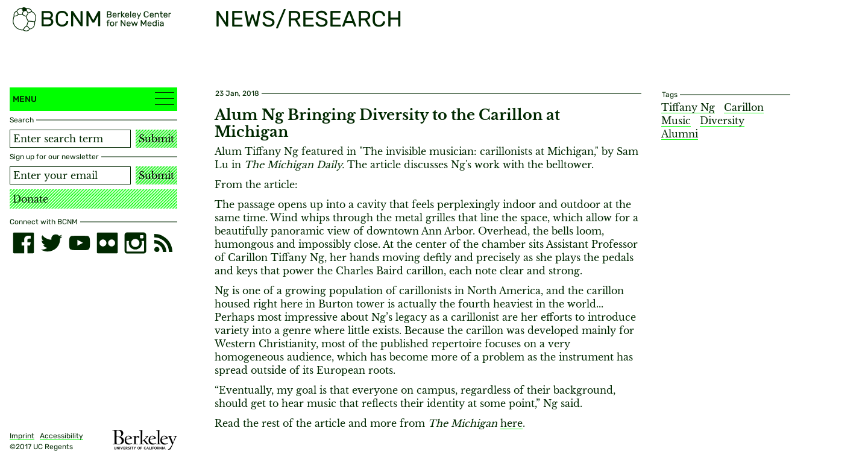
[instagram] (135, 243)
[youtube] (80, 243)
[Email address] (70, 175)
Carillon (744, 107)
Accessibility (61, 436)
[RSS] (163, 243)
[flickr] (107, 243)
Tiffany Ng (688, 107)
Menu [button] (93, 99)
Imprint (22, 436)
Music (676, 121)
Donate (30, 199)
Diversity (722, 121)
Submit (156, 139)
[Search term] (70, 139)
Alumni (680, 134)
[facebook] (24, 243)
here (511, 423)
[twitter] (51, 243)
